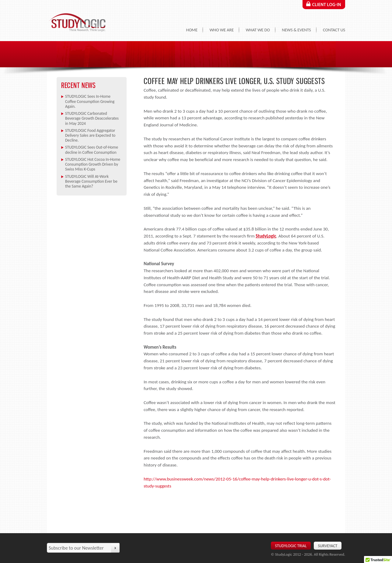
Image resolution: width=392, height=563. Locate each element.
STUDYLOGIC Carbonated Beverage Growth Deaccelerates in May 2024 (92, 118)
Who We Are (221, 30)
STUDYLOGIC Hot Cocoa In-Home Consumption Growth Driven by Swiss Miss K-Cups (93, 164)
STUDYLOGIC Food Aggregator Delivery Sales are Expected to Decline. (90, 135)
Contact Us (334, 30)
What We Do (258, 30)
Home (192, 30)
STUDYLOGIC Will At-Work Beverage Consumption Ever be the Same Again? (91, 181)
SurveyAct (328, 546)
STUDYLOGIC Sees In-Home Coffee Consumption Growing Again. (90, 101)
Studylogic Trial (291, 546)
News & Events (296, 30)
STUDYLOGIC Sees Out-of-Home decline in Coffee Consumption (92, 150)
